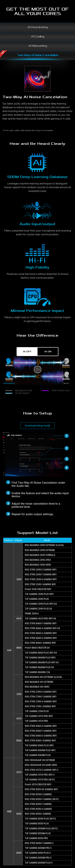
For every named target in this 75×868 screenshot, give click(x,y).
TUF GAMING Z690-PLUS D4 (38, 609)
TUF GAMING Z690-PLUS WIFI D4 (41, 604)
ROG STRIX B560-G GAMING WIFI (41, 736)
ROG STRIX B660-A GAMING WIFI (41, 633)
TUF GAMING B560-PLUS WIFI (39, 745)
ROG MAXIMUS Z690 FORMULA (40, 555)
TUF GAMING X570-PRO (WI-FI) (40, 780)
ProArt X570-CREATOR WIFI (38, 784)
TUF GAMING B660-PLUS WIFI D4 (41, 653)
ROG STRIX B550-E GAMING (38, 794)
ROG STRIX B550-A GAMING (38, 809)
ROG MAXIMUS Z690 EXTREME (40, 550)
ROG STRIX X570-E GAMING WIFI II (42, 770)
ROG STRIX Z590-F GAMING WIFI (41, 697)
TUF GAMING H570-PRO (36, 721)
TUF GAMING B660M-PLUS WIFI (40, 658)
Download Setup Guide (37, 426)
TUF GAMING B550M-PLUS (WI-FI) (41, 829)
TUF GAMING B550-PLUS (37, 824)
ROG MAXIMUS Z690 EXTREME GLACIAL (44, 545)
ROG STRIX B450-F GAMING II (39, 843)
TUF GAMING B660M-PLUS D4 (39, 667)
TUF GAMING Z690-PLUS (37, 599)
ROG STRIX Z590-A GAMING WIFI (41, 702)
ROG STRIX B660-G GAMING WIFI (41, 638)
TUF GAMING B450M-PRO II (38, 858)
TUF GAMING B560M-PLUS (38, 755)
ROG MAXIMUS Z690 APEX (38, 560)
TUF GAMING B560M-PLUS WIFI (40, 750)
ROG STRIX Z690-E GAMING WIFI (41, 570)
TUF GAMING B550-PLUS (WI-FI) (40, 819)
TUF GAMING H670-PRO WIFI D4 (40, 619)
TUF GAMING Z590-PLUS (37, 711)
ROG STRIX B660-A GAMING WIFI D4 (42, 628)
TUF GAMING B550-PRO (36, 838)
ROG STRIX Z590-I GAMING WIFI (40, 706)
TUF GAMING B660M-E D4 (37, 672)
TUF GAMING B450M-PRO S (38, 848)
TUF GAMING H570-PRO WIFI (39, 716)
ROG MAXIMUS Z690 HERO (38, 565)
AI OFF (27, 352)
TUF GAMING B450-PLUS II (38, 853)
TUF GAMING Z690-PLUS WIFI (39, 594)
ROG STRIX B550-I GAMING (38, 814)
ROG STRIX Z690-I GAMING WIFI (40, 584)
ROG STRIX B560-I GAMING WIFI (40, 741)
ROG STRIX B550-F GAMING (38, 804)
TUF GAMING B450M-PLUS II (39, 863)
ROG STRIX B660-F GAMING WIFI (41, 623)
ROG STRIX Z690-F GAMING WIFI (41, 574)
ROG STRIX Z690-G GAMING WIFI (41, 579)
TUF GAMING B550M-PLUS (38, 833)
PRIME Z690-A (32, 614)
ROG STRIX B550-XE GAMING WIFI (41, 789)
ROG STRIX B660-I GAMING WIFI (40, 643)
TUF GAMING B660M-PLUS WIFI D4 (42, 662)
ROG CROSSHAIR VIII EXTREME (40, 760)
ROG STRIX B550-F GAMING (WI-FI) (42, 799)
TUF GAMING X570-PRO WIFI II (40, 775)
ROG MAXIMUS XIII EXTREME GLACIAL (44, 677)
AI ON (48, 352)
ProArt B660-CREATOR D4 (37, 648)
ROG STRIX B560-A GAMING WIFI (41, 726)
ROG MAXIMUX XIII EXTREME (39, 682)
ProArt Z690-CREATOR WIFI (38, 589)
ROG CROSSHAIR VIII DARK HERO (41, 765)
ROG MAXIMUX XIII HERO (37, 687)
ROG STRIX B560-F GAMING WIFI (41, 731)
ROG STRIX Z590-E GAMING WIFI (41, 692)
